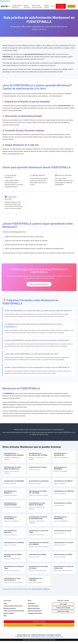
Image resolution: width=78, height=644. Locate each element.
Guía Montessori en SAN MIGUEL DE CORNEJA (37, 504)
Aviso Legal (63, 604)
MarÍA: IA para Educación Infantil (37, 6)
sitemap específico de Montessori (41, 589)
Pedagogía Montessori (35, 613)
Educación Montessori (35, 611)
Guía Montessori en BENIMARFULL (60, 518)
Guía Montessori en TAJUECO (64, 543)
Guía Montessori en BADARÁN (14, 481)
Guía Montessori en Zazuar (38, 467)
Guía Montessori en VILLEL (63, 531)
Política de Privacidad (63, 608)
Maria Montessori (5, 1)
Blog (53, 6)
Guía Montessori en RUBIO (38, 554)
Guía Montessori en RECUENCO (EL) (60, 454)
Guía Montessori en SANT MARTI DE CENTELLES (12, 468)
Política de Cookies (63, 611)
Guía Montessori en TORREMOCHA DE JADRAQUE (14, 454)
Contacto (71, 6)
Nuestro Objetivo (47, 6)
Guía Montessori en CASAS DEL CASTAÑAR (38, 492)
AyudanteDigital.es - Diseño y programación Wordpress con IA (47, 637)
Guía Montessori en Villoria (63, 503)
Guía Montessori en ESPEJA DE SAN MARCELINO (38, 518)
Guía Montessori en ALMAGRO (14, 543)
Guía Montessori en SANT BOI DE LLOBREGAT (39, 543)
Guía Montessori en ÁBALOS (63, 481)
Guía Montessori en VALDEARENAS (10, 518)
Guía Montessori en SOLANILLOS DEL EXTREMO (38, 454)
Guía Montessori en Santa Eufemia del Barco (12, 579)
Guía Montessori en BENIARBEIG (60, 468)
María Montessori (33, 606)
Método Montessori (27, 6)
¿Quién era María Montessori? (17, 6)
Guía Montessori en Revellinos (39, 481)
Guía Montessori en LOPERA (63, 554)
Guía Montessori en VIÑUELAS (64, 491)
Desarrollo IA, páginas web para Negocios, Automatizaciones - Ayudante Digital (39, 640)
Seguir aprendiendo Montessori (39, 284)
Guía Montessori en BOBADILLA (10, 492)
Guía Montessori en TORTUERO (35, 579)
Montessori (31, 603)
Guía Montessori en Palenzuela (10, 532)
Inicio (9, 6)
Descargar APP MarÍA (61, 6)
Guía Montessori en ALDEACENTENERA (10, 504)
